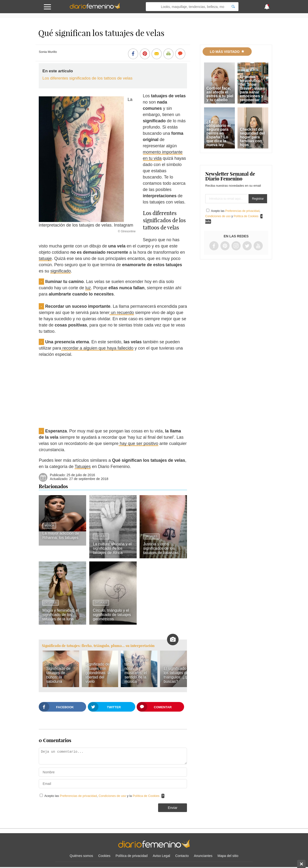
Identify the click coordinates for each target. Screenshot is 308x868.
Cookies (104, 856)
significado (61, 271)
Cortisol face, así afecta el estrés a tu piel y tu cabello (220, 94)
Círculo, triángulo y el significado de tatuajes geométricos (112, 615)
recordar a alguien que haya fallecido (97, 348)
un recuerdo (122, 313)
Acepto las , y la (102, 796)
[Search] (233, 7)
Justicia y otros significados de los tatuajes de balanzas (161, 548)
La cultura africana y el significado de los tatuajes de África (112, 548)
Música (49, 526)
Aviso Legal (161, 856)
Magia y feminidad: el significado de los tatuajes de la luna (61, 615)
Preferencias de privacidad (78, 796)
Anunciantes (203, 856)
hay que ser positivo (138, 443)
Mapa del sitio (228, 856)
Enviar (173, 808)
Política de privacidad (132, 856)
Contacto (182, 856)
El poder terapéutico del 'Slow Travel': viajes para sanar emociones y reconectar (252, 88)
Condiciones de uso (113, 796)
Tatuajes (83, 467)
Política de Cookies (146, 796)
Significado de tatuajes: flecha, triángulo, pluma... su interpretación (98, 646)
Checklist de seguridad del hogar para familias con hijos (252, 137)
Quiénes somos (81, 856)
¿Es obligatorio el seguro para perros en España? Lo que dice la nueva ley (218, 133)
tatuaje (45, 259)
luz (88, 288)
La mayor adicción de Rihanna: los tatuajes (61, 535)
